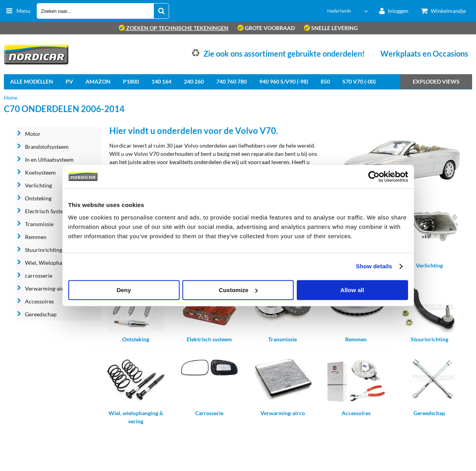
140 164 (161, 81)
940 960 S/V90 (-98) (284, 81)
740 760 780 (232, 81)
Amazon (98, 81)
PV (69, 81)
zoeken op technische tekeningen (174, 28)
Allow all (352, 290)
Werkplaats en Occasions (424, 54)
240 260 (194, 81)
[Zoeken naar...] (161, 11)
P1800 (131, 81)
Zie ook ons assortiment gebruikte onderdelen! (284, 54)
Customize (238, 290)
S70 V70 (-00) (359, 81)
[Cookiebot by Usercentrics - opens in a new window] (374, 177)
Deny (124, 290)
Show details (374, 266)
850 (325, 81)
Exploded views (436, 81)
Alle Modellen (32, 81)
